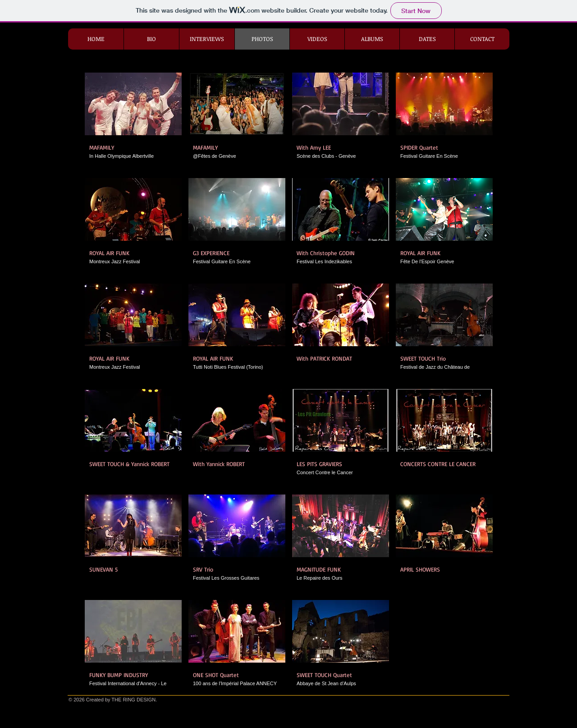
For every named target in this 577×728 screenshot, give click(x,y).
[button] (133, 122)
